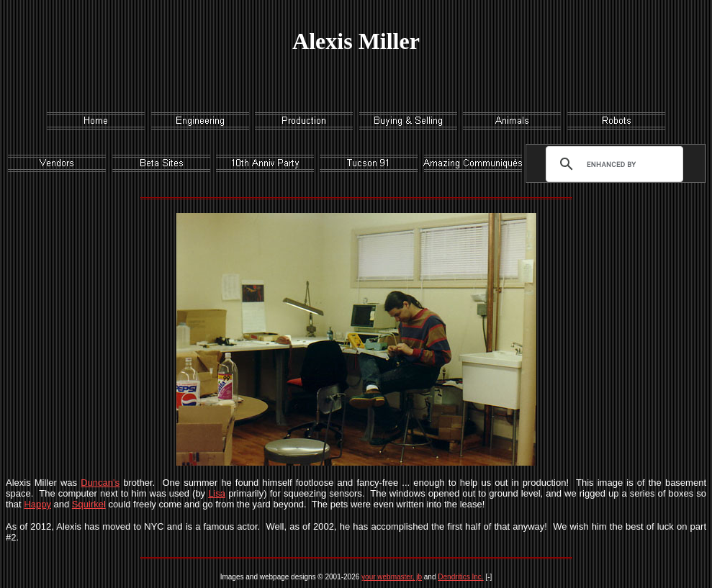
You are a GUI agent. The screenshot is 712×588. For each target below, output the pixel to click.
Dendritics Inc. (460, 577)
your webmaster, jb (392, 577)
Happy (37, 504)
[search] (611, 164)
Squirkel (89, 504)
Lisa (217, 493)
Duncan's (100, 483)
